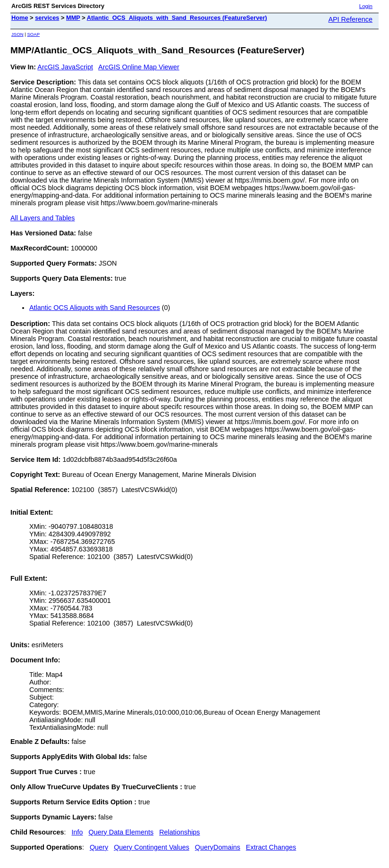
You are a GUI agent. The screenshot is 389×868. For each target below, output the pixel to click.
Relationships (179, 832)
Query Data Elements (121, 832)
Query (99, 847)
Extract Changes (271, 847)
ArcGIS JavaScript (65, 67)
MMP (73, 18)
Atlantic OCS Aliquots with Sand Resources (95, 308)
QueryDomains (218, 847)
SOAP (33, 34)
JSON (17, 34)
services (47, 18)
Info (77, 832)
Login (366, 6)
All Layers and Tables (43, 218)
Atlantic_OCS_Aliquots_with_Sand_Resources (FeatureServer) (177, 18)
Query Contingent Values (152, 847)
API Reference (350, 19)
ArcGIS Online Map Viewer (139, 67)
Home (20, 18)
